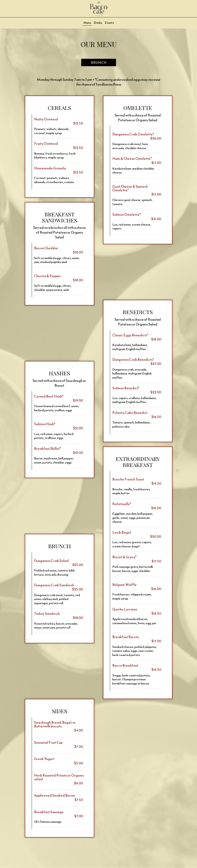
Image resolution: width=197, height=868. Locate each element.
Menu (87, 23)
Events (109, 23)
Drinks (98, 23)
